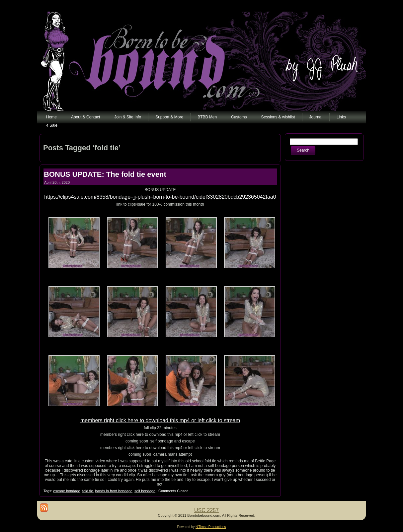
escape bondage (67, 491)
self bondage (145, 491)
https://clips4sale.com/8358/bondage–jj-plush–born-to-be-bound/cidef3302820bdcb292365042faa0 (160, 197)
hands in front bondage (114, 491)
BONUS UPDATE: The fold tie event (105, 174)
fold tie (88, 491)
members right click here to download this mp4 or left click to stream (160, 420)
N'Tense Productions (211, 527)
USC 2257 (206, 510)
